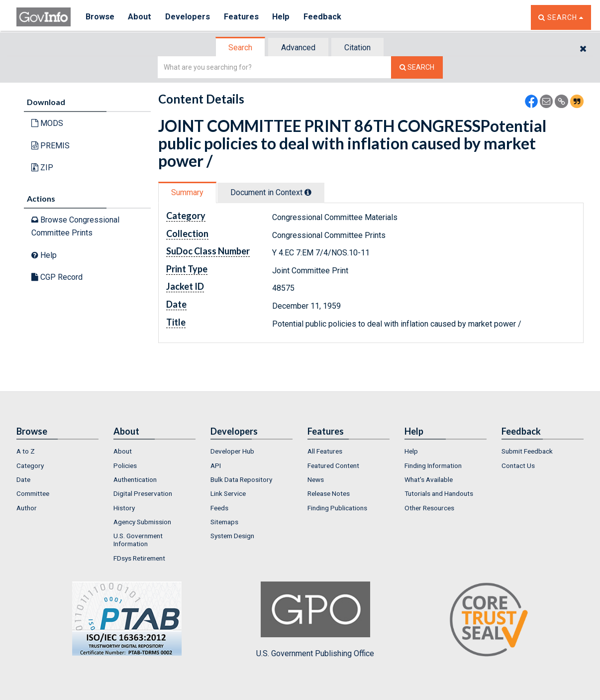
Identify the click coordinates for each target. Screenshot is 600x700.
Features (243, 17)
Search (240, 48)
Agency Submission (142, 522)
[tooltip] (308, 192)
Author (27, 508)
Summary (187, 192)
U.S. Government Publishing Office (315, 620)
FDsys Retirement (139, 558)
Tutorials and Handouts (439, 493)
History (124, 508)
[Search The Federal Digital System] (417, 67)
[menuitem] (57, 451)
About (141, 17)
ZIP (42, 168)
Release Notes (329, 493)
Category (30, 466)
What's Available (429, 479)
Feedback (325, 17)
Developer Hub (232, 451)
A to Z (26, 451)
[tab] (241, 48)
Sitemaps (224, 522)
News (316, 479)
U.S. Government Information (138, 540)
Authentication (135, 479)
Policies (125, 466)
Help (284, 17)
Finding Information (433, 466)
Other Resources (429, 508)
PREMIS (50, 146)
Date (23, 479)
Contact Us (518, 466)
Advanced (298, 48)
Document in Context (271, 192)
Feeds (219, 508)
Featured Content (333, 466)
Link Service (228, 493)
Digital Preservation (143, 493)
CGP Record (57, 277)
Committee (33, 493)
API (216, 466)
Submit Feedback (527, 451)
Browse (100, 17)
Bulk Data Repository (241, 479)
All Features (325, 451)
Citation (357, 48)
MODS (47, 123)
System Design (232, 536)
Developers (189, 17)
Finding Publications (337, 508)
